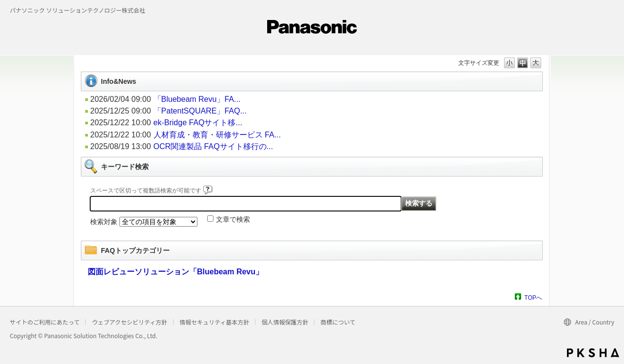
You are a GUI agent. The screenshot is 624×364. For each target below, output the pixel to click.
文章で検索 (233, 219)
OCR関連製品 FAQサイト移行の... (213, 146)
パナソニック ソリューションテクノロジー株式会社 (78, 10)
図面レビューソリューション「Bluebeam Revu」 (175, 272)
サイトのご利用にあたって (45, 322)
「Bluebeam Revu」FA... (197, 99)
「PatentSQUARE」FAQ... (200, 111)
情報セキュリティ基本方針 (214, 322)
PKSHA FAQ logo (593, 353)
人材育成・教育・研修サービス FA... (217, 135)
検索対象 (104, 222)
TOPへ (533, 297)
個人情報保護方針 (285, 322)
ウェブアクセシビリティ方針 (129, 322)
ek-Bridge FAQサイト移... (198, 123)
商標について (338, 322)
